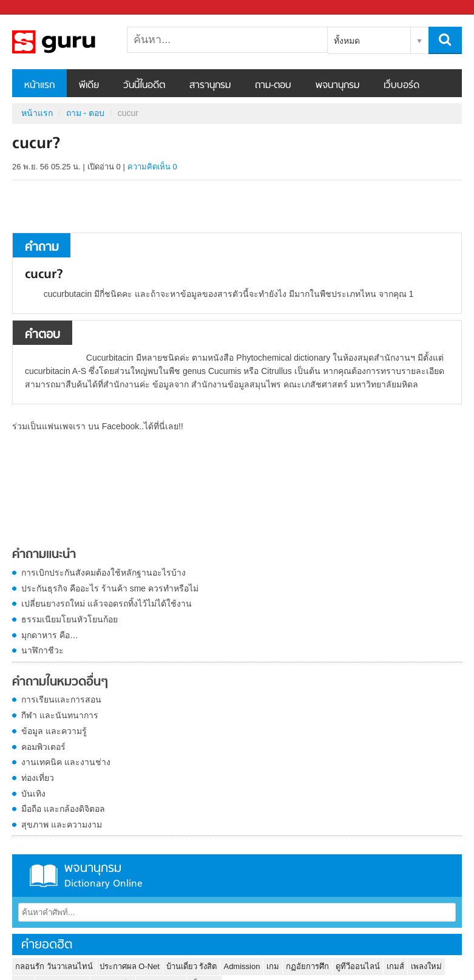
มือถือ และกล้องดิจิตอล (63, 809)
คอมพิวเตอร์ (43, 747)
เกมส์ (395, 966)
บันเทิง (33, 794)
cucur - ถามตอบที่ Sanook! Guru (76, 42)
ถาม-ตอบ (273, 86)
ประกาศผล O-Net (130, 966)
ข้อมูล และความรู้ (54, 731)
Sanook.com (36, 8)
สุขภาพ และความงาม (62, 825)
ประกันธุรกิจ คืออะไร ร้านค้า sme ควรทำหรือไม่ (110, 588)
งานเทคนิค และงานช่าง (66, 762)
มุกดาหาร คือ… (50, 635)
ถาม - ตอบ (85, 113)
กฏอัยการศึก (307, 966)
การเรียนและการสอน (61, 699)
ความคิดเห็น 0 (152, 167)
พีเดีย (89, 86)
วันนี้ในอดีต (144, 86)
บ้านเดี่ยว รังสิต (192, 966)
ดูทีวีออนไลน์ (358, 966)
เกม (273, 966)
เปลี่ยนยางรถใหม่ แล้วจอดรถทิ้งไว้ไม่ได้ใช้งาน (107, 604)
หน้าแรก (39, 86)
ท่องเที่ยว (38, 778)
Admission (242, 966)
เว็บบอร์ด (401, 86)
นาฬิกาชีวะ (42, 650)
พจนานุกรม (337, 86)
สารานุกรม (210, 86)
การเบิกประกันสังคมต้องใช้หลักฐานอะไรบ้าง (103, 573)
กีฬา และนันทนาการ (60, 715)
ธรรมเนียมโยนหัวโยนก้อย (69, 619)
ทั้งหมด (347, 41)
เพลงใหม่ (426, 966)
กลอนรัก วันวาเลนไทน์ (54, 966)
